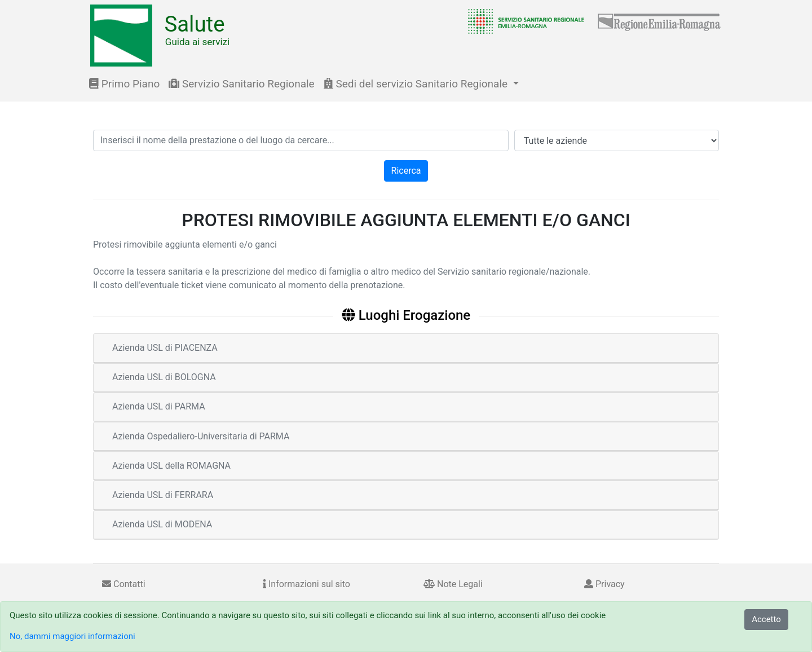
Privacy (604, 584)
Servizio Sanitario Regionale (241, 84)
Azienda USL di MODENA (162, 524)
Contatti (124, 584)
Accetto (766, 619)
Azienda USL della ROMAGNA (171, 466)
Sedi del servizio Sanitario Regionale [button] (417, 84)
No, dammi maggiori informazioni (72, 636)
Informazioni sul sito (306, 584)
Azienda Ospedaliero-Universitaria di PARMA (201, 436)
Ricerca (406, 171)
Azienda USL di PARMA (159, 406)
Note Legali (453, 584)
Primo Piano (124, 84)
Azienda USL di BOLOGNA (164, 377)
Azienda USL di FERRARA (163, 495)
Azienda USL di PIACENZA (165, 348)
